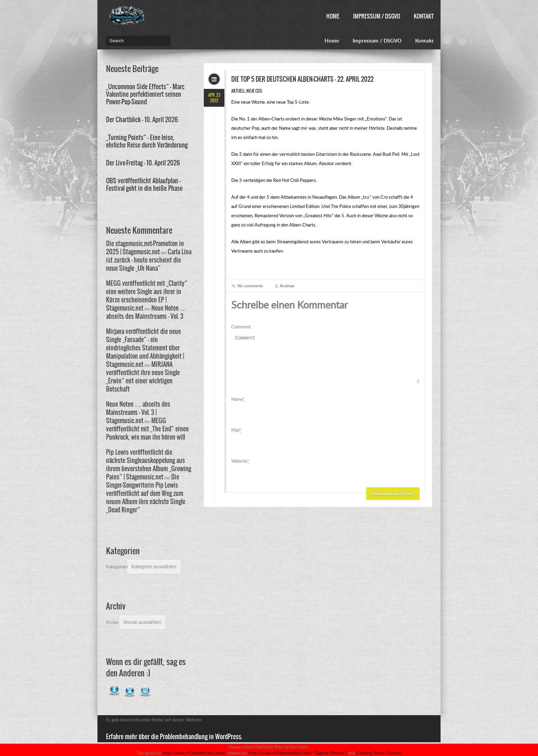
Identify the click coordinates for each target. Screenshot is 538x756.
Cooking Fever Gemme (379, 753)
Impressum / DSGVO (377, 16)
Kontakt (424, 16)
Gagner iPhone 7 (331, 753)
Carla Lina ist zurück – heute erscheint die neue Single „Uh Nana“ (149, 260)
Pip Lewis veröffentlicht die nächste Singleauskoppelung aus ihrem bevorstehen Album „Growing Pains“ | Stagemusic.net (149, 464)
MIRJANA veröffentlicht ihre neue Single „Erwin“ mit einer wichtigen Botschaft (143, 377)
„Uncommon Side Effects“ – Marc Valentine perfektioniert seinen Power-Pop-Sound (145, 94)
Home (333, 16)
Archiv (112, 622)
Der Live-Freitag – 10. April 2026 (143, 163)
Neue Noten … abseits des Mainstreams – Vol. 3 (146, 312)
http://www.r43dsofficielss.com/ (194, 753)
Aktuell (238, 91)
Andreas (287, 286)
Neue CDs (254, 91)
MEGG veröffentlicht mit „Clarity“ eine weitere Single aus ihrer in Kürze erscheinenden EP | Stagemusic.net (147, 296)
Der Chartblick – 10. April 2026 (142, 120)
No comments (250, 286)
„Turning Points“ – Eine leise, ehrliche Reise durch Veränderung (147, 141)
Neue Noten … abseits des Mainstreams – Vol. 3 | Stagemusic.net (138, 412)
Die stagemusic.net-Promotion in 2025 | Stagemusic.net (145, 248)
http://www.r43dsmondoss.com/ (280, 753)
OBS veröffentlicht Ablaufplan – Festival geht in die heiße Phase (144, 184)
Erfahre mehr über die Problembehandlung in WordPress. (174, 737)
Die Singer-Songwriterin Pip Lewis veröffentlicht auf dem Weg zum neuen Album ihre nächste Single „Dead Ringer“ (146, 493)
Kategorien (117, 567)
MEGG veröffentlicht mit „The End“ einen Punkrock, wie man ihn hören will (147, 429)
